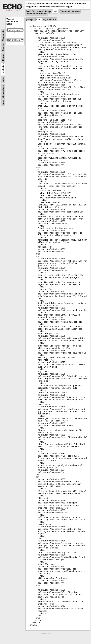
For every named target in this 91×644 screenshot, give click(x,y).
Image (48, 11)
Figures (3, 57)
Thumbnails (3, 35)
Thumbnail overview (70, 11)
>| (55, 19)
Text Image (37, 11)
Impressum (45, 634)
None (3, 103)
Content (3, 47)
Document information (36, 14)
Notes (3, 80)
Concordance (3, 91)
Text (28, 11)
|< (32, 19)
